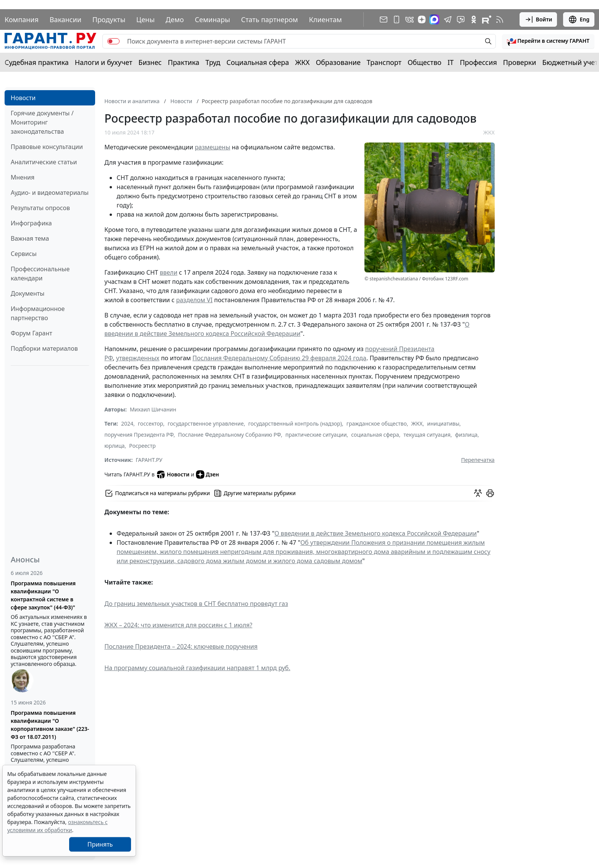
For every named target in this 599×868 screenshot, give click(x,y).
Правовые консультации (47, 147)
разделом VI (194, 300)
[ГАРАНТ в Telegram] (448, 19)
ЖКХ (303, 62)
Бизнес (150, 62)
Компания (22, 19)
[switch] (113, 41)
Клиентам (325, 19)
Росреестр (142, 446)
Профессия (478, 62)
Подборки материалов (44, 348)
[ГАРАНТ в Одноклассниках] (474, 19)
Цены (146, 19)
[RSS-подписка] (500, 19)
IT (451, 62)
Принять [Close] (100, 844)
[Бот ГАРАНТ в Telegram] (461, 19)
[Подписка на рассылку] (384, 19)
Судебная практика (37, 62)
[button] (548, 41)
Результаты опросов (40, 208)
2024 (127, 423)
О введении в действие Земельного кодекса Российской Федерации (376, 533)
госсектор (151, 423)
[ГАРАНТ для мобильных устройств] (397, 19)
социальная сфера (375, 435)
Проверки (520, 62)
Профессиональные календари (40, 274)
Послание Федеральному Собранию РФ (229, 435)
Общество (425, 62)
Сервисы (24, 254)
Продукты (109, 19)
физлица (466, 435)
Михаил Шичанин (153, 409)
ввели (168, 272)
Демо (175, 19)
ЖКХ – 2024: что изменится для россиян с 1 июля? (178, 625)
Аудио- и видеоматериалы (50, 193)
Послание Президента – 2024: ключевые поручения (181, 646)
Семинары (212, 19)
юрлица (114, 446)
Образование (338, 62)
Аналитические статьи (44, 162)
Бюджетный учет (570, 62)
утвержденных (138, 358)
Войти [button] (538, 19)
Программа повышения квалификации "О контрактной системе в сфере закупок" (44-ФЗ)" (43, 595)
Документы (28, 293)
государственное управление (206, 423)
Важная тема (30, 238)
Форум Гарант (32, 333)
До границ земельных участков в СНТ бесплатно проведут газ (196, 604)
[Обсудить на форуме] (478, 493)
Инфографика (31, 223)
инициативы (443, 423)
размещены (213, 147)
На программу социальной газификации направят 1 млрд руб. (197, 668)
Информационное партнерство (38, 313)
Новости (23, 98)
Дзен (208, 474)
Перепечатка (478, 460)
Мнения (23, 177)
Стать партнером (270, 19)
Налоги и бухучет (104, 62)
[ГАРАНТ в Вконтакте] (410, 19)
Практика (183, 62)
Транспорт (384, 62)
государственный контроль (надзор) (295, 423)
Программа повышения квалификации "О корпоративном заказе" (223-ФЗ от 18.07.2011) (50, 725)
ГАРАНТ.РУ (149, 460)
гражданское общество (377, 423)
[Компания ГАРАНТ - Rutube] (487, 19)
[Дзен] (422, 19)
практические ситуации (316, 435)
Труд (213, 62)
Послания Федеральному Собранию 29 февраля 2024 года (279, 358)
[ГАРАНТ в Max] (434, 19)
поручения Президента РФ (139, 435)
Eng (579, 19)
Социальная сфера (258, 62)
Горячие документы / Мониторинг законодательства (42, 122)
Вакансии (66, 19)
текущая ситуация (427, 435)
